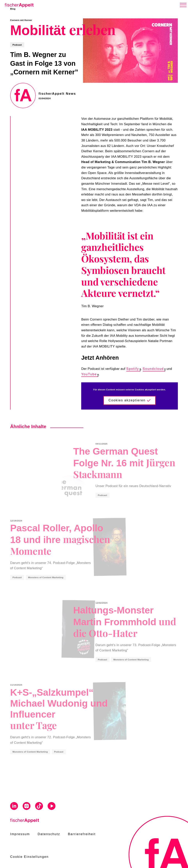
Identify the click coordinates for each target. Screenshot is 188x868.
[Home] (18, 5)
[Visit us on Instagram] (27, 807)
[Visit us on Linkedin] (14, 807)
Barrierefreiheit (82, 834)
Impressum (20, 834)
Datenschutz (49, 834)
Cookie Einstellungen (29, 857)
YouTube (90, 374)
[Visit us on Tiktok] (39, 807)
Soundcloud (154, 369)
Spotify (133, 369)
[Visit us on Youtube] (52, 807)
